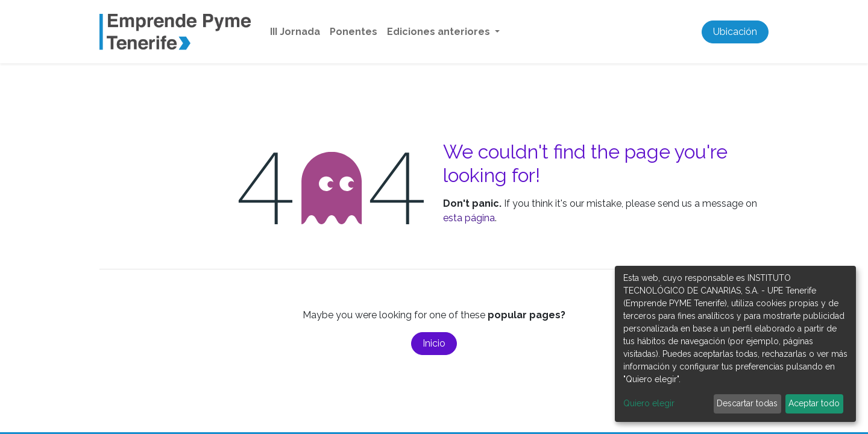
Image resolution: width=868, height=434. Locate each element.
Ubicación (735, 32)
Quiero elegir (649, 403)
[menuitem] (295, 32)
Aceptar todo (814, 403)
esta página (469, 218)
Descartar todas (747, 403)
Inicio (434, 343)
